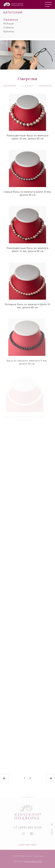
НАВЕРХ (52, 829)
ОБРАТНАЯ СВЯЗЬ (27, 845)
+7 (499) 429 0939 (28, 828)
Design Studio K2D (33, 861)
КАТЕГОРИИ (13, 10)
